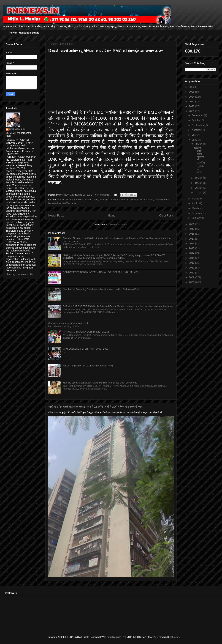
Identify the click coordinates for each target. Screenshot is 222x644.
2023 (192, 102)
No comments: (103, 195)
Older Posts (166, 216)
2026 (192, 87)
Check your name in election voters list (68, 323)
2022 (192, 106)
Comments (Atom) (118, 225)
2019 (192, 229)
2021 (192, 111)
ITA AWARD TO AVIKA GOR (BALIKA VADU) (86, 332)
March (196, 208)
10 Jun (199, 183)
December (198, 115)
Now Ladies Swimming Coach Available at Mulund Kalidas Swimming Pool (101, 289)
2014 (192, 253)
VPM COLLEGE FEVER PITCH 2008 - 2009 (86, 349)
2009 (192, 277)
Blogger (175, 637)
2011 (192, 268)
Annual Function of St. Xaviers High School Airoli (88, 366)
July (194, 135)
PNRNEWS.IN (17, 129)
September (198, 125)
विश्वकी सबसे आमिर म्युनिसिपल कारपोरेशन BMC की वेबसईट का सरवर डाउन (106, 51)
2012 (192, 263)
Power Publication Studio (24, 33)
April (195, 203)
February (197, 213)
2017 (192, 239)
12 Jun (199, 178)
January (197, 218)
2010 (192, 273)
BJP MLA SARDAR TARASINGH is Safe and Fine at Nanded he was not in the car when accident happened (118, 306)
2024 (192, 97)
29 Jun (199, 144)
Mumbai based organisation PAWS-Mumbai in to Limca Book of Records (100, 383)
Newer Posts (56, 216)
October (197, 120)
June (195, 140)
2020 (192, 224)
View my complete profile (19, 275)
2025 (192, 92)
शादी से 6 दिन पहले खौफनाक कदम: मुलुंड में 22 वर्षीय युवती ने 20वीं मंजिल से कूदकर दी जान (95, 407)
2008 (192, 282)
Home (112, 216)
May (194, 199)
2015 (192, 248)
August (196, 130)
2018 (192, 234)
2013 (192, 258)
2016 (192, 243)
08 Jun (199, 188)
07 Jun (199, 193)
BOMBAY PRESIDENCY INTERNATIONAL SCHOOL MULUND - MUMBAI (101, 272)
